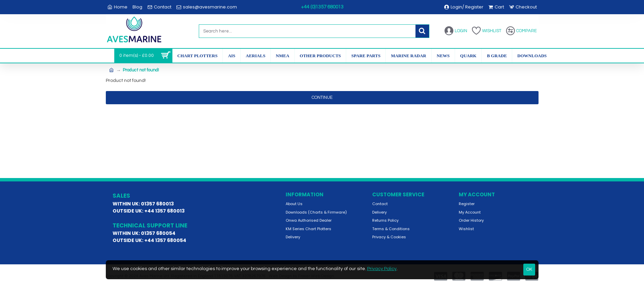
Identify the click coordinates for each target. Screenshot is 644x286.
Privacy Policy (382, 269)
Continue (322, 97)
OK (529, 269)
